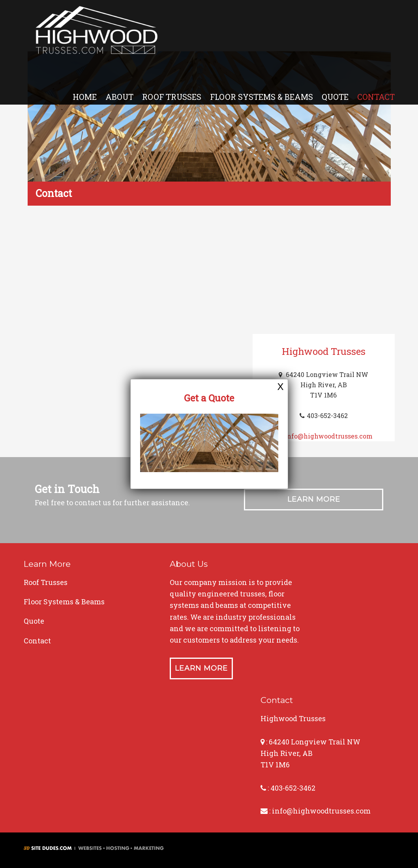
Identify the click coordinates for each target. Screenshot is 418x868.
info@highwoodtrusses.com (329, 436)
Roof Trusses (172, 97)
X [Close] (280, 386)
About (119, 97)
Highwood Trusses (97, 33)
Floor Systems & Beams (261, 97)
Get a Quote (209, 398)
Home (85, 97)
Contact (376, 97)
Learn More (314, 499)
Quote (335, 97)
